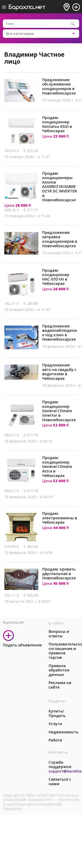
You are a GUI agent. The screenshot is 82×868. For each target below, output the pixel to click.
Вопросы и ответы (59, 634)
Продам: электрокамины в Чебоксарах (60, 518)
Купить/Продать (57, 713)
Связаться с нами (60, 781)
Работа (55, 740)
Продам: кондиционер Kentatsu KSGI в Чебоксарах (57, 124)
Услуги (55, 724)
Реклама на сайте (60, 685)
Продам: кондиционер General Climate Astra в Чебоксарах (57, 466)
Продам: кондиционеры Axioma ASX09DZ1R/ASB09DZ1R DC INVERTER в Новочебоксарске (60, 187)
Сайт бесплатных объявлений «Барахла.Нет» (41, 797)
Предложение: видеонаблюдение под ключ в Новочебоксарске (60, 333)
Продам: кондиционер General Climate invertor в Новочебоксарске (59, 411)
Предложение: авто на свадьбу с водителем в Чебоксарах (59, 372)
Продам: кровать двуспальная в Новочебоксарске (59, 574)
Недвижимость (63, 732)
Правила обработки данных (59, 670)
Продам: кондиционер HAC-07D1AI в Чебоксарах (56, 277)
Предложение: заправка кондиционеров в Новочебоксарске (60, 239)
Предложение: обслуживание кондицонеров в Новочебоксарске (59, 86)
